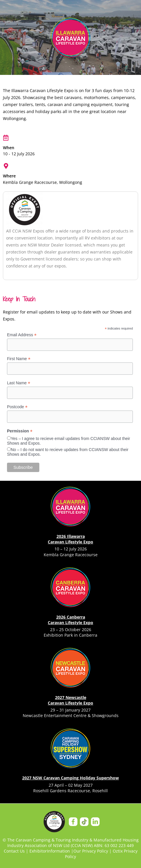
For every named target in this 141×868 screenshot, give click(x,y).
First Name (19, 359)
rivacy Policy (96, 851)
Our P (79, 851)
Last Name (19, 383)
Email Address (22, 335)
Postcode (17, 407)
